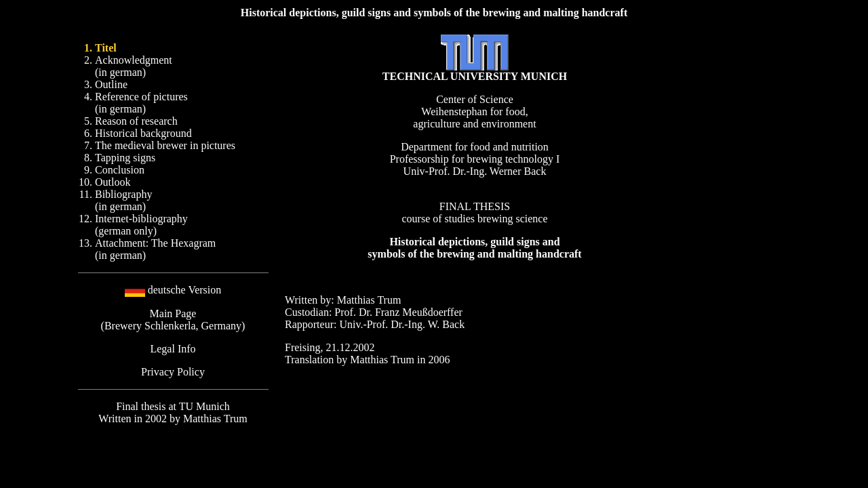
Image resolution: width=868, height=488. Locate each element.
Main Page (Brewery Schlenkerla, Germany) (173, 320)
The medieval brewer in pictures (165, 145)
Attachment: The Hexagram (155, 243)
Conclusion (120, 170)
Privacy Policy (173, 372)
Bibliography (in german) (123, 200)
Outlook (113, 182)
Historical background (143, 133)
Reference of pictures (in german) (141, 103)
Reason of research (136, 121)
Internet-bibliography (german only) (141, 225)
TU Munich (204, 406)
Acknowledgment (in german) (134, 66)
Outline (111, 84)
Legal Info (173, 349)
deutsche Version (185, 290)
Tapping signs (125, 158)
